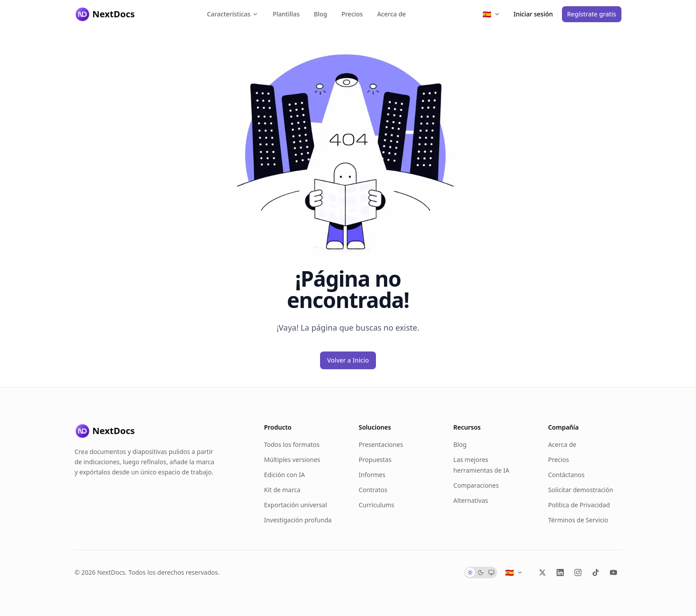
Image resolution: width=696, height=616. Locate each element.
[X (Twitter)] (542, 573)
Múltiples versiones (292, 460)
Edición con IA (285, 475)
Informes (372, 475)
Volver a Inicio (348, 360)
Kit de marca (282, 490)
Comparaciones (476, 485)
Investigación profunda (298, 520)
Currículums (376, 505)
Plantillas (286, 14)
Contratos (373, 490)
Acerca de (391, 14)
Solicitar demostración (581, 490)
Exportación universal (296, 505)
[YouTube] (613, 573)
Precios (352, 14)
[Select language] (491, 14)
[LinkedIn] (560, 573)
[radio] (470, 573)
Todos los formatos (292, 444)
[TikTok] (596, 573)
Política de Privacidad (579, 505)
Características (233, 14)
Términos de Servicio (578, 520)
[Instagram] (578, 573)
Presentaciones (381, 444)
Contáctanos (566, 475)
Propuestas (375, 460)
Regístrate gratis (592, 14)
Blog (320, 14)
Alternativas (471, 500)
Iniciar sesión (533, 14)
